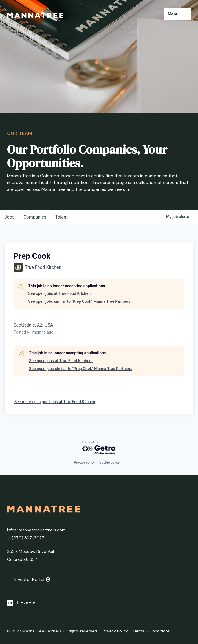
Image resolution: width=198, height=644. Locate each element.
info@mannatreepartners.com (36, 530)
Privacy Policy (115, 631)
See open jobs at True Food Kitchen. (60, 293)
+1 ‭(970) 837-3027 (26, 538)
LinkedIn (26, 603)
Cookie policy (109, 463)
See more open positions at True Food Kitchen (55, 402)
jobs (9, 217)
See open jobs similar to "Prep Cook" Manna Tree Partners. (80, 301)
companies (35, 217)
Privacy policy (84, 463)
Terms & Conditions (151, 631)
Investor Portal (29, 579)
